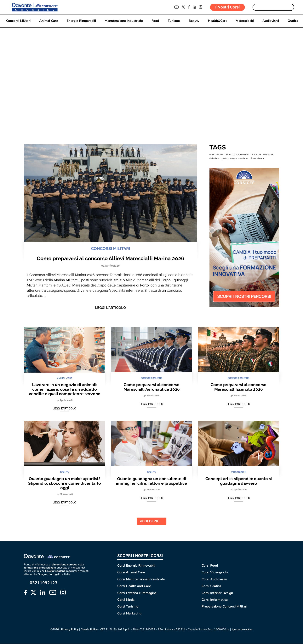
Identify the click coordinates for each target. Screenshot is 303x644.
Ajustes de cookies (242, 630)
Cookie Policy (88, 630)
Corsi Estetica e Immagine (137, 593)
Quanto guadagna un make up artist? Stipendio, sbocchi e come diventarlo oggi (65, 484)
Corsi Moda (126, 600)
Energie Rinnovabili (81, 21)
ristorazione (256, 155)
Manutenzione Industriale (123, 21)
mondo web (244, 159)
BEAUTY (65, 473)
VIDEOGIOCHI (239, 473)
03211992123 (44, 583)
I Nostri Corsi (227, 7)
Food (155, 21)
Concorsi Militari (17, 21)
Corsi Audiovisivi (214, 580)
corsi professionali (241, 155)
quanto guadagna (229, 159)
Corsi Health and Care (134, 587)
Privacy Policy (68, 630)
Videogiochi (246, 21)
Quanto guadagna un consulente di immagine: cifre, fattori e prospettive (151, 482)
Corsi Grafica (211, 587)
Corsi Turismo (128, 607)
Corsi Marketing (129, 614)
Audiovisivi (271, 21)
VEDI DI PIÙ (152, 522)
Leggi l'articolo (111, 308)
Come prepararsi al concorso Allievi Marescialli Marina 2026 (110, 259)
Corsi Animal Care (131, 573)
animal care (268, 155)
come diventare (216, 155)
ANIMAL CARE (65, 379)
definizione (214, 159)
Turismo (174, 21)
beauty (228, 155)
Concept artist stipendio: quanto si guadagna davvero (239, 482)
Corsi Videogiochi (215, 573)
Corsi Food (210, 566)
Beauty (194, 21)
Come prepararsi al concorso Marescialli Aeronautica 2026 (152, 388)
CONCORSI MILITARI (111, 249)
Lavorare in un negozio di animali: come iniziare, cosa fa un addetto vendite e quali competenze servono (65, 390)
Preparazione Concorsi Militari (224, 607)
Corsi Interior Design (217, 593)
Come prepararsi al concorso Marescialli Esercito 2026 (239, 388)
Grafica (294, 21)
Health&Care (218, 21)
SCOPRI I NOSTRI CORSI (140, 556)
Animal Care (48, 21)
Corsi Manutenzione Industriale (141, 580)
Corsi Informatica (215, 600)
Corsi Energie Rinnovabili (136, 566)
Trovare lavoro (257, 159)
